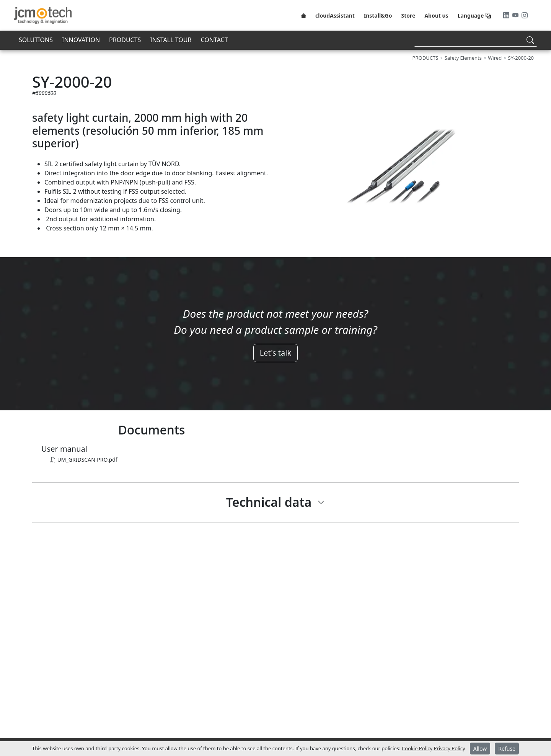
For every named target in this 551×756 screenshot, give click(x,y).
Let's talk (275, 353)
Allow (480, 749)
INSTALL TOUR (171, 40)
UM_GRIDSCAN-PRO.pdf (84, 460)
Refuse (507, 749)
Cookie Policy (417, 748)
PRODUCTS (125, 40)
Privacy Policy (450, 748)
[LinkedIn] (507, 15)
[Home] (303, 15)
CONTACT (214, 40)
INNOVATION (81, 40)
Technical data (269, 502)
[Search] (476, 40)
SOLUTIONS (36, 40)
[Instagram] (525, 15)
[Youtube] (516, 15)
